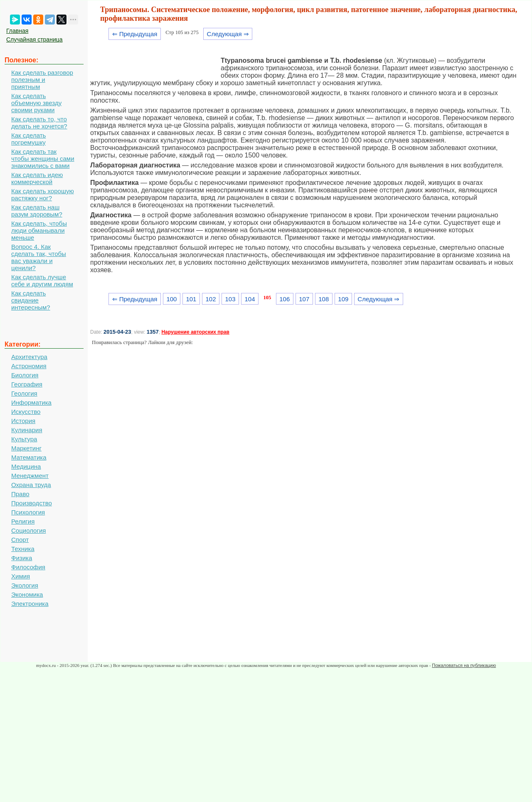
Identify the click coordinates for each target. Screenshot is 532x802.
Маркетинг (26, 448)
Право (20, 494)
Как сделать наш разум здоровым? (37, 211)
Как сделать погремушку (28, 139)
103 (230, 299)
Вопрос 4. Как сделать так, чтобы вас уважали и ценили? (39, 257)
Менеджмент (30, 476)
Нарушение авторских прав (195, 332)
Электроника (30, 604)
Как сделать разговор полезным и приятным (42, 80)
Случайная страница (34, 39)
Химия (21, 576)
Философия (28, 567)
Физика (22, 558)
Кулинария (27, 430)
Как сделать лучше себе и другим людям (42, 280)
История (23, 421)
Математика (29, 457)
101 (191, 299)
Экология (25, 585)
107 (304, 299)
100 (171, 299)
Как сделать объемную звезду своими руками (36, 103)
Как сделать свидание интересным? (31, 300)
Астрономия (29, 366)
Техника (23, 549)
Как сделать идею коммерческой (37, 178)
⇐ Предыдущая (135, 34)
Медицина (26, 466)
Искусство (26, 412)
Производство (32, 503)
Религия (23, 521)
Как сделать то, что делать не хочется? (39, 123)
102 (211, 299)
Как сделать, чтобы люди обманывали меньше (39, 230)
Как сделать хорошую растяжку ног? (43, 194)
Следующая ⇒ (228, 34)
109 (343, 299)
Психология (28, 512)
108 (324, 299)
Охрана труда (31, 485)
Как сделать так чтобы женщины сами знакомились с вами (43, 159)
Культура (24, 439)
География (27, 384)
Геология (24, 393)
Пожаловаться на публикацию (464, 665)
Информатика (31, 402)
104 (250, 299)
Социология (28, 530)
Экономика (27, 594)
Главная (17, 31)
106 (284, 299)
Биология (25, 375)
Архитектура (29, 357)
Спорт (20, 540)
